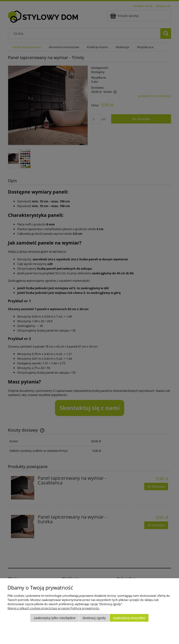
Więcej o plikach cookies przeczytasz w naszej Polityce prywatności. (54, 608)
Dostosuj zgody (94, 618)
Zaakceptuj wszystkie (129, 618)
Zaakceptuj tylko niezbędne (54, 618)
